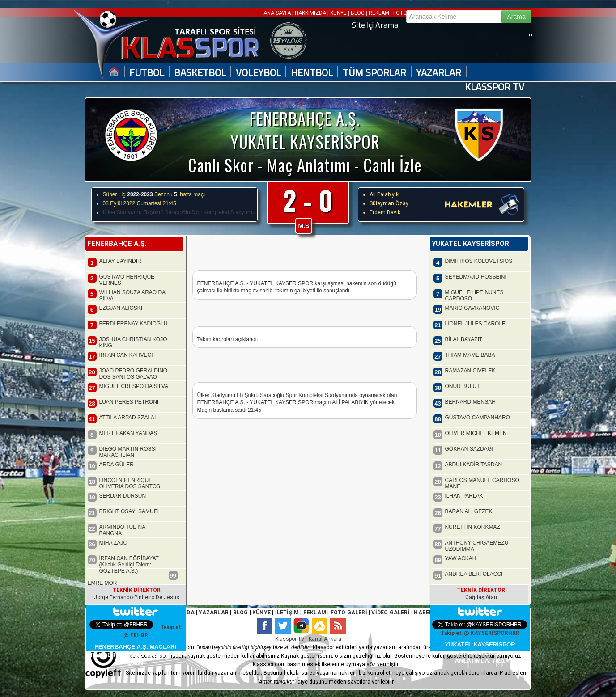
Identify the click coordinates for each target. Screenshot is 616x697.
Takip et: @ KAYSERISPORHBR (480, 633)
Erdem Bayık (385, 212)
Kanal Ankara (325, 639)
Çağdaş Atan (481, 597)
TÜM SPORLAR (374, 73)
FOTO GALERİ (348, 613)
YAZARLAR (439, 73)
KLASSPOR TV (495, 87)
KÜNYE (338, 13)
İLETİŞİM (287, 613)
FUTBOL (147, 73)
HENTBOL (312, 73)
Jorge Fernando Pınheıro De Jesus (137, 597)
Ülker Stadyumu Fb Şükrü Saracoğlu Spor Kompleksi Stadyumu (179, 212)
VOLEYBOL (258, 73)
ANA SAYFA (278, 13)
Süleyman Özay (389, 203)
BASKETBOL (200, 73)
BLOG (358, 13)
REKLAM (379, 13)
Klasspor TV (290, 639)
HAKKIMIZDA (310, 13)
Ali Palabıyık (384, 194)
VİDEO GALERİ (390, 613)
